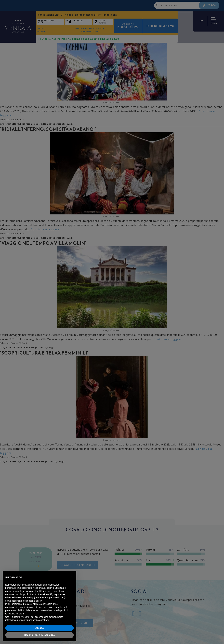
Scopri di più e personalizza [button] (40, 635)
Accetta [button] (40, 628)
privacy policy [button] (45, 588)
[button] (72, 576)
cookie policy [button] (35, 601)
